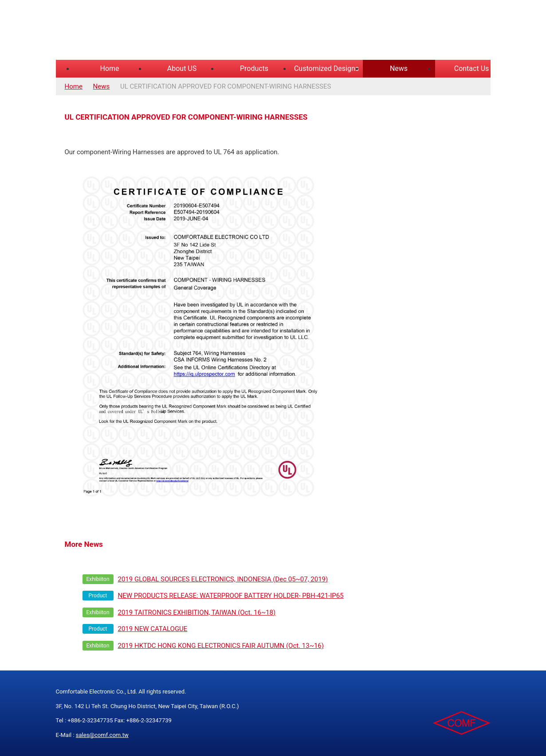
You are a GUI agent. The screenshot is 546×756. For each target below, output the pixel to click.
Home (109, 68)
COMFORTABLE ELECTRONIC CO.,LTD (167, 31)
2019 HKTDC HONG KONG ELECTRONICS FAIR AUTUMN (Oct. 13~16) (221, 646)
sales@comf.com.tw (102, 735)
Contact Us (472, 68)
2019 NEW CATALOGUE (153, 629)
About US (182, 68)
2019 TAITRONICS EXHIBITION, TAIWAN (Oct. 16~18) (197, 612)
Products (254, 68)
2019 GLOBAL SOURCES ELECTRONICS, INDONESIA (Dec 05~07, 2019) (223, 579)
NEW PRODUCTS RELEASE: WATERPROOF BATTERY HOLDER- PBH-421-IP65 (231, 596)
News (399, 68)
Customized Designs (326, 68)
